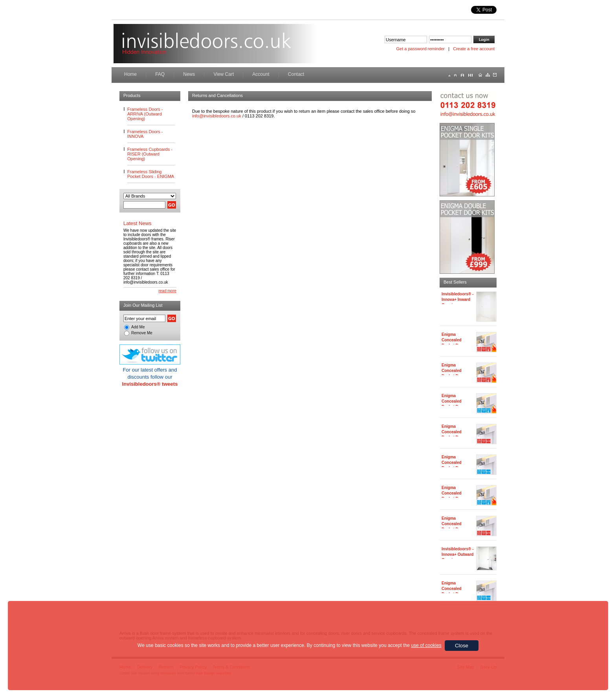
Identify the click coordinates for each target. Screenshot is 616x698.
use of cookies (426, 645)
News (189, 74)
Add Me (138, 327)
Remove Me (142, 333)
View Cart (224, 74)
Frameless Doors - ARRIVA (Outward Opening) (145, 114)
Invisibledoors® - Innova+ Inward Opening (457, 300)
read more (167, 291)
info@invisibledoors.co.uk (217, 116)
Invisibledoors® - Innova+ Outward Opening (457, 554)
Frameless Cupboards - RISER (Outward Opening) (150, 154)
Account (261, 74)
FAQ (160, 74)
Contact (296, 74)
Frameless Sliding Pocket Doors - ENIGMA (151, 174)
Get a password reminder (421, 49)
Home (130, 74)
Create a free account (474, 49)
